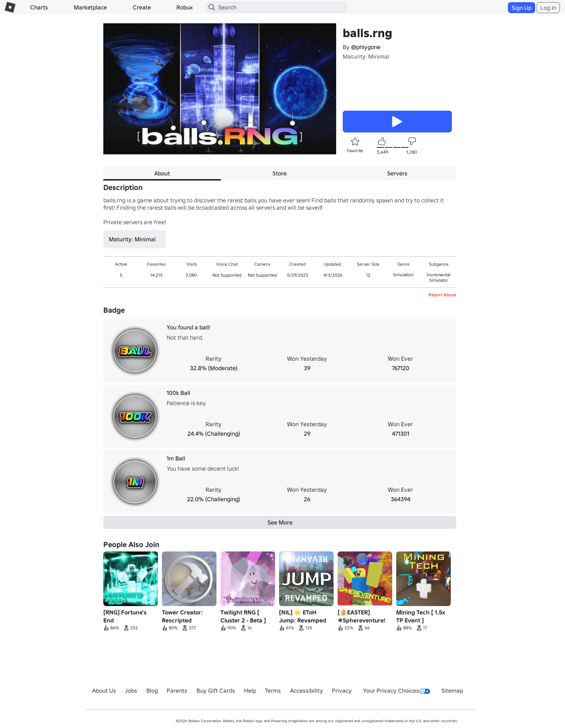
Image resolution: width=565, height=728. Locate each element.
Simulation (403, 275)
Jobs (131, 691)
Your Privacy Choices (397, 691)
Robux (185, 7)
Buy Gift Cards (216, 691)
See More (280, 522)
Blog (152, 691)
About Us (104, 691)
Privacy (342, 691)
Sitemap (452, 691)
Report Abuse (442, 295)
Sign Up (522, 8)
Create (142, 7)
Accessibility (307, 691)
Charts (39, 7)
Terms (273, 691)
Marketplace (90, 7)
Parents (177, 691)
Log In (548, 8)
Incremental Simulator (439, 277)
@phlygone (366, 47)
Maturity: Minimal (366, 56)
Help (250, 691)
